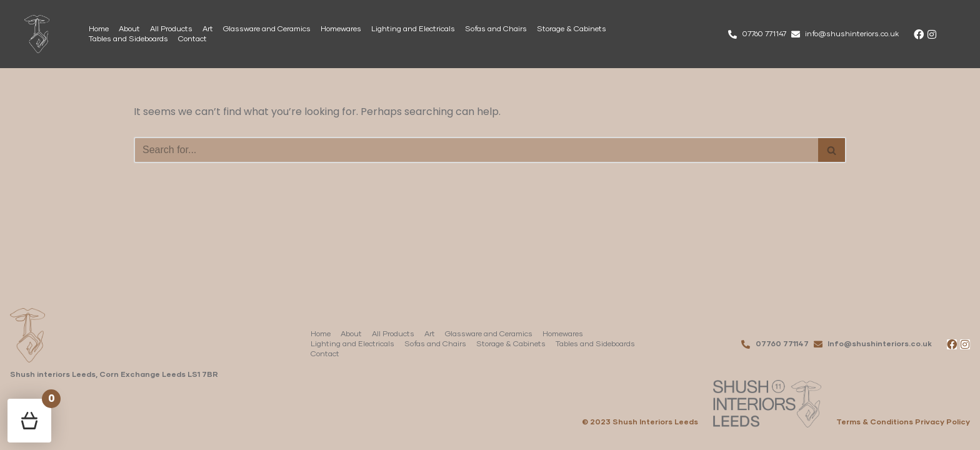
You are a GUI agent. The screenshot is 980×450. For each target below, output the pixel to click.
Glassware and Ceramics (267, 29)
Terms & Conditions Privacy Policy (903, 422)
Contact (192, 39)
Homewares (341, 29)
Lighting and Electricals (413, 29)
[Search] (476, 150)
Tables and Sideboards (128, 39)
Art (208, 29)
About (129, 29)
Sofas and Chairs (496, 29)
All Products (171, 29)
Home (99, 29)
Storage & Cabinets (572, 29)
